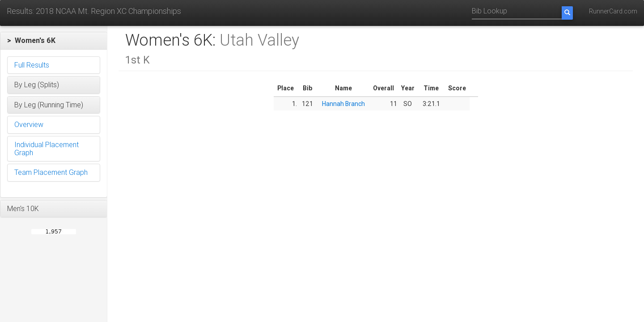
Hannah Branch (343, 104)
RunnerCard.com (613, 11)
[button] (54, 41)
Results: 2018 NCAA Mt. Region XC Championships (94, 11)
